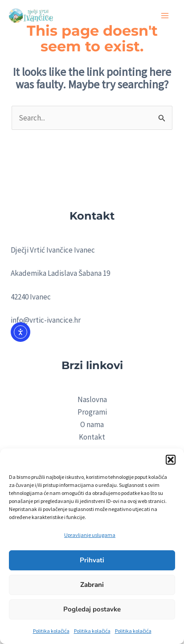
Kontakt (92, 437)
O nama (92, 424)
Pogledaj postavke (92, 609)
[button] (171, 460)
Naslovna (92, 399)
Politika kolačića (51, 631)
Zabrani (92, 585)
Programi (92, 412)
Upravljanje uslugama (90, 535)
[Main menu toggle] (165, 16)
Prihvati (92, 560)
